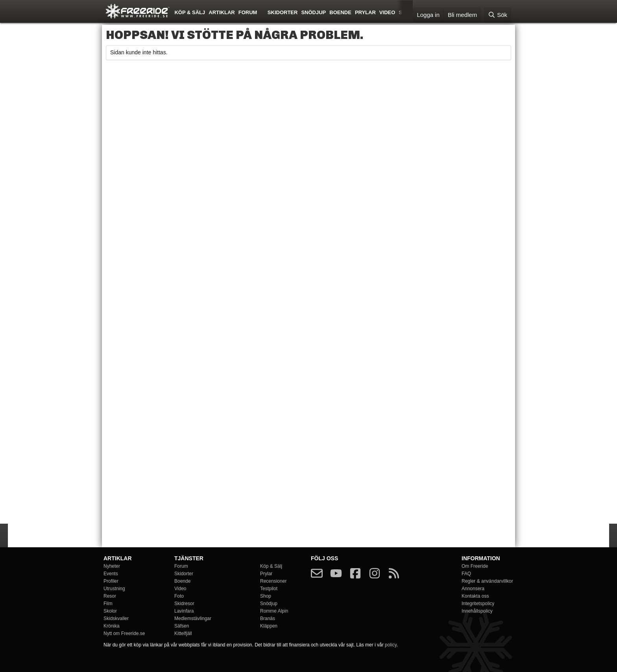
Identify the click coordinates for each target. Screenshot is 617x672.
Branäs (268, 618)
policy (391, 645)
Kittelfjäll (183, 633)
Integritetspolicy (478, 604)
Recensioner (273, 581)
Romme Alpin (274, 611)
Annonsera (473, 589)
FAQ (466, 574)
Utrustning (114, 589)
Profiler (111, 581)
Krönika (112, 626)
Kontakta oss (475, 596)
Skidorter (283, 12)
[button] (263, 12)
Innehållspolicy (477, 611)
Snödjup (313, 12)
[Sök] (498, 15)
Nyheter (112, 566)
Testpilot (269, 589)
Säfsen (182, 626)
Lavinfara (184, 611)
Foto (179, 596)
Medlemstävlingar (193, 618)
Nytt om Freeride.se (124, 633)
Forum (248, 12)
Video (387, 12)
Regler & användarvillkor (487, 581)
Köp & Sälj (190, 12)
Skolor (110, 611)
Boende (340, 12)
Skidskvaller (116, 618)
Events (111, 574)
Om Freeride (475, 566)
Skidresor (184, 604)
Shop (266, 596)
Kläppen (269, 626)
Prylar (365, 12)
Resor (110, 596)
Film (108, 604)
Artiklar (222, 12)
